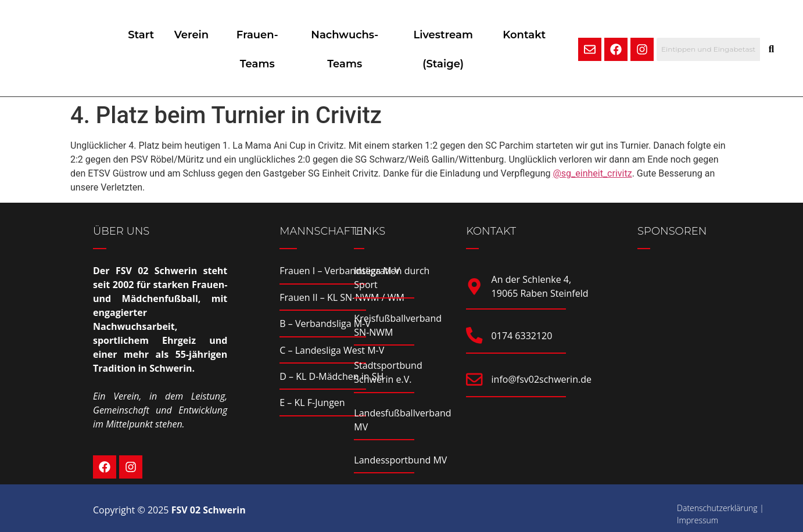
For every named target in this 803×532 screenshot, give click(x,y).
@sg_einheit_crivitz (592, 173)
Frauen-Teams (265, 49)
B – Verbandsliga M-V (325, 323)
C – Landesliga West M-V (332, 350)
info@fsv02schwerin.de (542, 380)
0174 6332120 (523, 336)
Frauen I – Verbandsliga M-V (340, 271)
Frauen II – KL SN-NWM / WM (342, 297)
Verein (198, 35)
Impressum (698, 520)
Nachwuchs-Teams (349, 49)
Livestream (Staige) (444, 49)
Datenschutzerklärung (717, 508)
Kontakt (525, 35)
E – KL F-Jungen (312, 402)
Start (145, 35)
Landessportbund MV (400, 460)
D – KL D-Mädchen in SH (331, 376)
